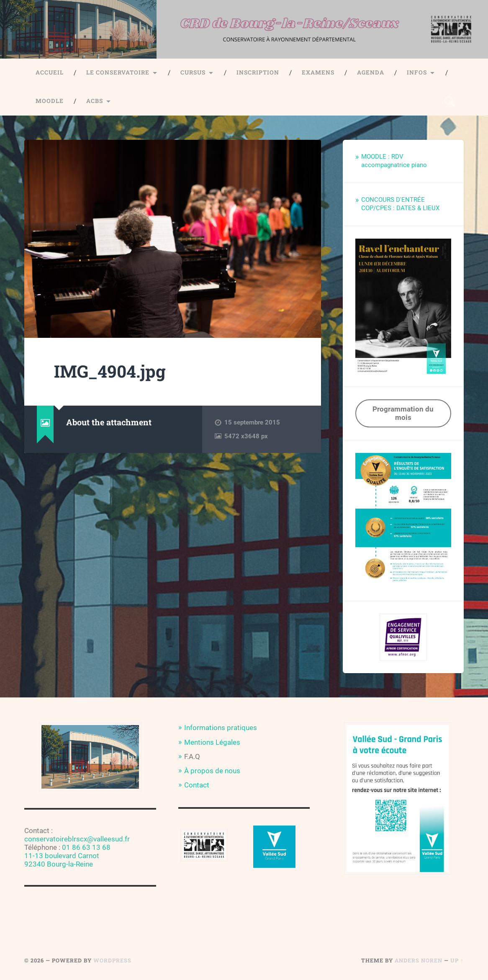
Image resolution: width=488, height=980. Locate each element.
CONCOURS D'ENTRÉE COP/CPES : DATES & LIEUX (400, 204)
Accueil (50, 72)
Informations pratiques (221, 728)
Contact (197, 785)
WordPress (112, 960)
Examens (318, 72)
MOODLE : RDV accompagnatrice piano (394, 161)
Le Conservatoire (118, 72)
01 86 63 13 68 (86, 847)
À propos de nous (212, 771)
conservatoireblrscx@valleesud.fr (77, 839)
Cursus (193, 72)
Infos (417, 72)
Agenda (371, 72)
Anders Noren (419, 960)
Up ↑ (457, 960)
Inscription (258, 72)
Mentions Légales (212, 742)
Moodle (50, 101)
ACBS (95, 101)
